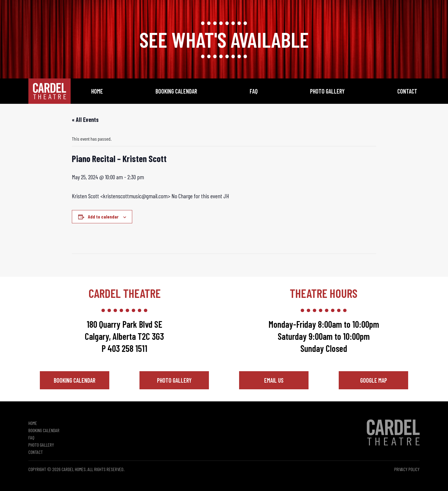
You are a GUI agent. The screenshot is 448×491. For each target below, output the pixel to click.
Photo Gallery (327, 91)
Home (97, 91)
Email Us (274, 380)
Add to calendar (103, 217)
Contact (407, 91)
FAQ (254, 91)
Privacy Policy (407, 469)
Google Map (374, 380)
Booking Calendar (176, 91)
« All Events (85, 120)
